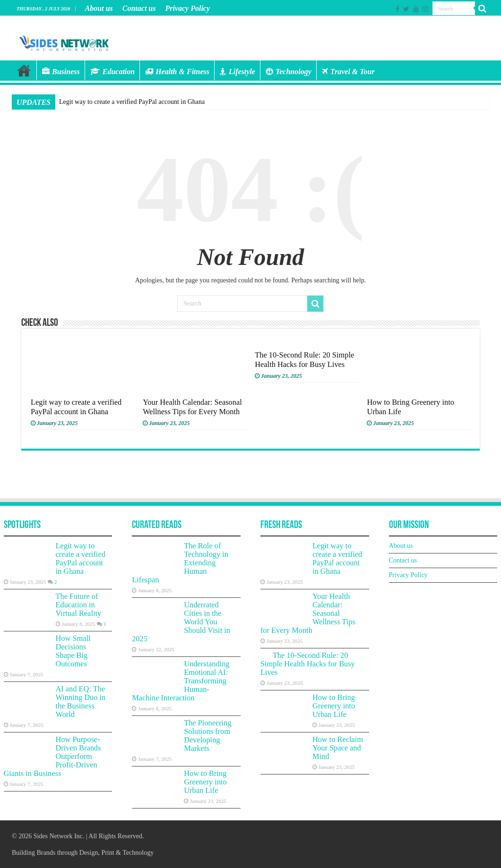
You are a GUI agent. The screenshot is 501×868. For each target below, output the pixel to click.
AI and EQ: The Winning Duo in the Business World (81, 702)
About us (99, 8)
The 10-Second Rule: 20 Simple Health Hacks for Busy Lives (304, 360)
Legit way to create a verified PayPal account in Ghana (132, 102)
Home (24, 70)
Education (112, 72)
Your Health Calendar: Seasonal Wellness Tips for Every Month (192, 407)
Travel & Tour (348, 72)
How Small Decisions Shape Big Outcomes (73, 651)
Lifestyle (238, 72)
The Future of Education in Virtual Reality (79, 605)
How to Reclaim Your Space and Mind (338, 748)
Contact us (139, 8)
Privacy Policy (187, 8)
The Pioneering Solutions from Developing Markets (207, 736)
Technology (289, 72)
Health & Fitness (177, 72)
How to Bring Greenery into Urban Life (205, 782)
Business (61, 72)
